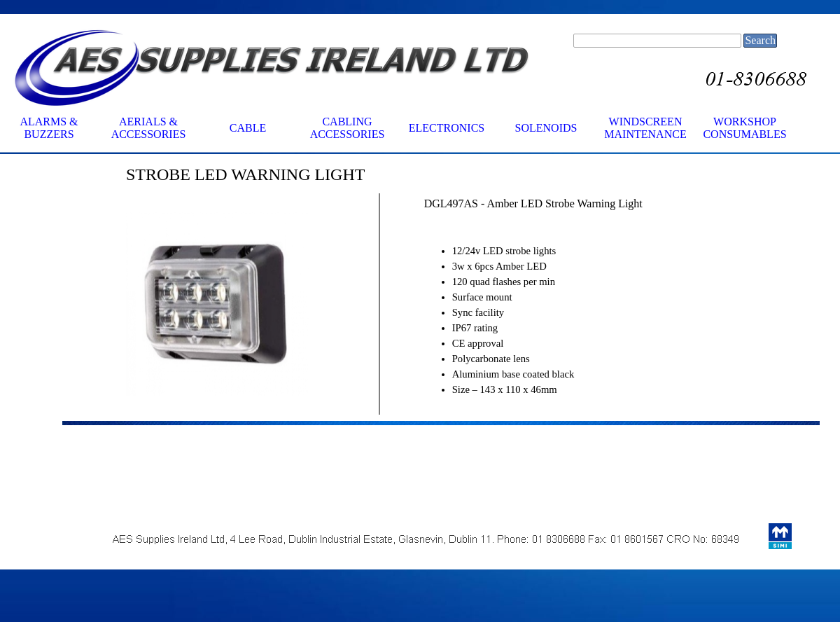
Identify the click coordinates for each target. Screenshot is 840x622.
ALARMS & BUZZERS (49, 128)
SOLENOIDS (546, 128)
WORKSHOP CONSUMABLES (744, 128)
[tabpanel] (281, 174)
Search (760, 40)
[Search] (657, 41)
